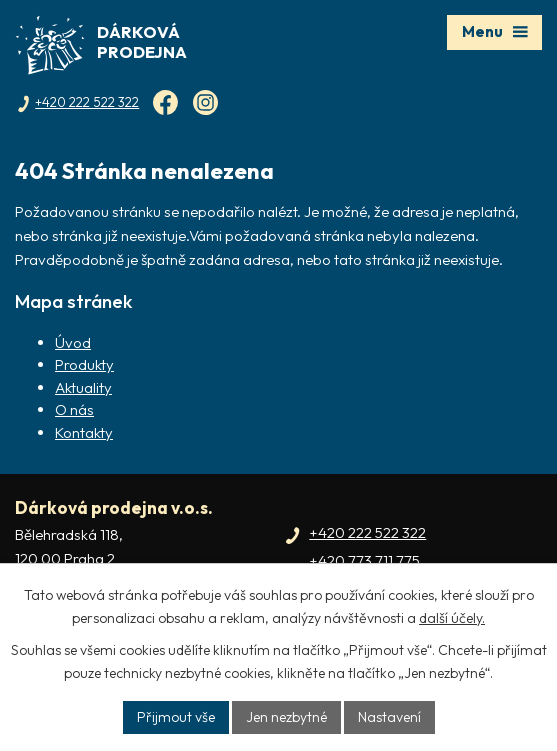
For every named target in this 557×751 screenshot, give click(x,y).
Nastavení (389, 717)
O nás (74, 409)
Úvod (73, 342)
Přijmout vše (176, 717)
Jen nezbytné (286, 717)
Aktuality (83, 387)
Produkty (84, 364)
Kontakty (84, 432)
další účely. (452, 618)
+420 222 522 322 (367, 532)
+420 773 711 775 (364, 560)
